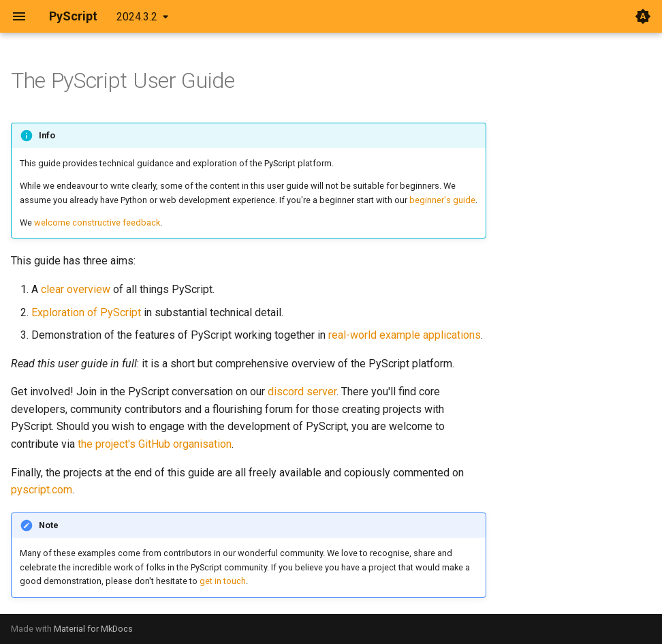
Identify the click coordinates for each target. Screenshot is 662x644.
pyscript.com (42, 490)
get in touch (223, 581)
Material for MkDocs (93, 629)
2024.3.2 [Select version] (137, 17)
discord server (302, 392)
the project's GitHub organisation (155, 444)
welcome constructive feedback (97, 223)
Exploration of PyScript (86, 312)
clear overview (76, 289)
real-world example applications (405, 335)
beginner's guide (442, 200)
